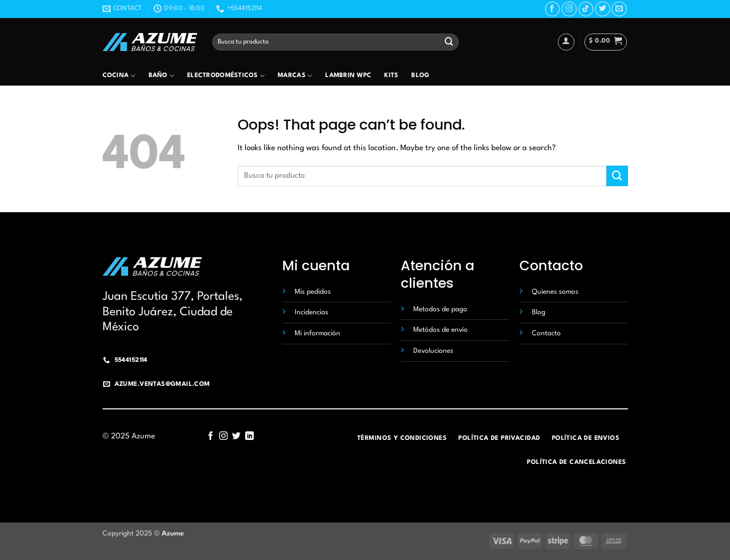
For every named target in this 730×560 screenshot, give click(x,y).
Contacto (546, 333)
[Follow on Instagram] (569, 9)
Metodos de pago (440, 309)
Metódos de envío (441, 330)
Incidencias (311, 312)
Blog (420, 76)
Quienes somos (555, 292)
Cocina (119, 76)
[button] (606, 42)
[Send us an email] (619, 9)
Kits (391, 76)
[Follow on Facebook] (553, 9)
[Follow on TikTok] (586, 9)
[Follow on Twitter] (603, 9)
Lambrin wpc (348, 76)
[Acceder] (566, 42)
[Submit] (449, 42)
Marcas (295, 76)
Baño (162, 76)
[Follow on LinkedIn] (249, 436)
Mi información (317, 333)
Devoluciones (433, 351)
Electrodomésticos (226, 76)
